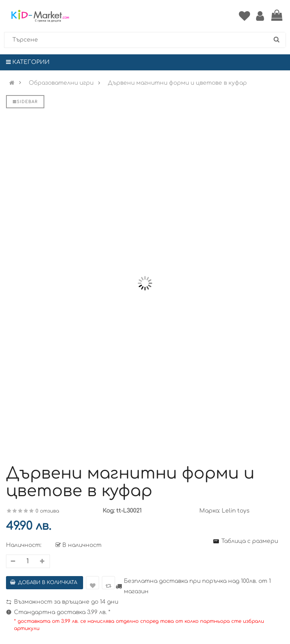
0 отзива (47, 511)
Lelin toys (236, 511)
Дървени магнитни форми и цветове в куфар (177, 83)
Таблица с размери (250, 541)
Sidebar (25, 102)
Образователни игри (61, 83)
